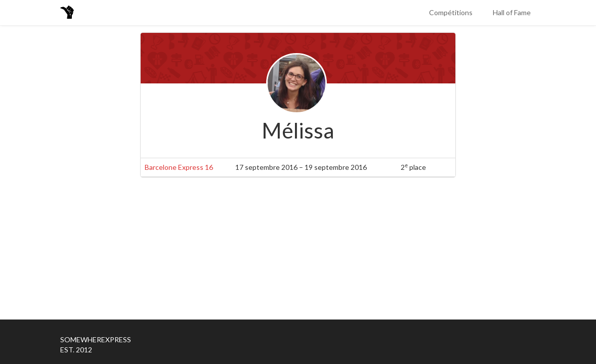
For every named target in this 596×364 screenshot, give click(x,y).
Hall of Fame (512, 12)
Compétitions (451, 12)
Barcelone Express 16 (179, 167)
